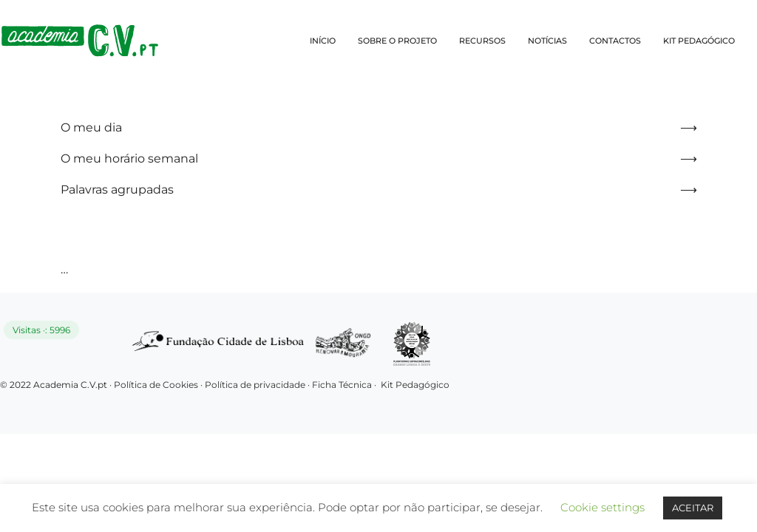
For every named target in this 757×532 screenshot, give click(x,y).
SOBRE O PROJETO (397, 41)
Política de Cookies (156, 385)
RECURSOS (482, 41)
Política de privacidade (256, 385)
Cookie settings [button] (602, 507)
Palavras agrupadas (117, 190)
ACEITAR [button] (693, 508)
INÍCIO (323, 41)
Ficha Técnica (342, 385)
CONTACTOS (615, 41)
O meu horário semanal (129, 158)
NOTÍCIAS (547, 41)
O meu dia (91, 127)
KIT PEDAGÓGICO (699, 41)
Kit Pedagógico (415, 385)
